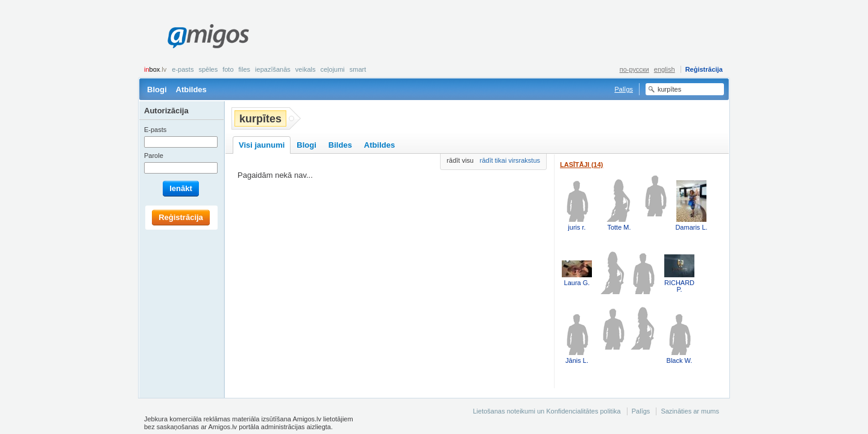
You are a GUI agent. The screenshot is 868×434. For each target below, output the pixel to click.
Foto (228, 69)
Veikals (306, 69)
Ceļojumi (332, 69)
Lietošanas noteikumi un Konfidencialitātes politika (546, 411)
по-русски (634, 69)
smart (358, 69)
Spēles (208, 69)
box (155, 69)
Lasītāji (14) (582, 165)
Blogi (157, 90)
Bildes (340, 145)
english (665, 69)
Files (245, 69)
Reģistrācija (704, 69)
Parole (154, 156)
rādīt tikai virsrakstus (510, 160)
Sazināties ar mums (690, 411)
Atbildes (191, 90)
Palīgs (624, 89)
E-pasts (183, 69)
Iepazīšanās (273, 69)
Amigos (208, 36)
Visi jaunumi (262, 145)
